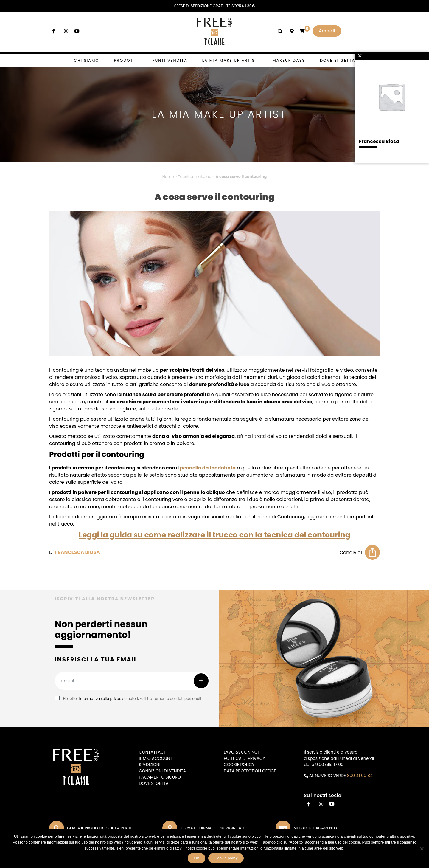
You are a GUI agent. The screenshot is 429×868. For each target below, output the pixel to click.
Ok (197, 858)
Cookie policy (226, 858)
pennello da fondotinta (208, 468)
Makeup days (289, 60)
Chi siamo (87, 60)
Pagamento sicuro (160, 777)
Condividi (351, 552)
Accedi (327, 31)
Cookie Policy (239, 765)
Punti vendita (170, 60)
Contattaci (152, 752)
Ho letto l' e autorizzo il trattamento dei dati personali (132, 699)
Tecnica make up (195, 177)
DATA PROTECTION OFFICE (250, 771)
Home (168, 177)
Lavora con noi (241, 752)
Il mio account (156, 758)
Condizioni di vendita (162, 771)
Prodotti (126, 60)
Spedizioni (150, 765)
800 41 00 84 (360, 776)
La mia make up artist (230, 60)
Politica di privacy (244, 758)
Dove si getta (338, 60)
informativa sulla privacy (101, 699)
